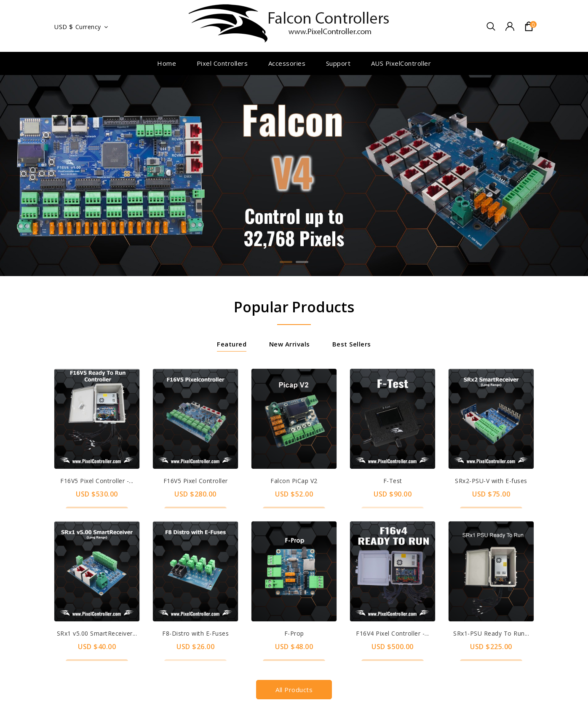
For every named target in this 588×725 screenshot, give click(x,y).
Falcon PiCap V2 (294, 481)
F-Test (393, 481)
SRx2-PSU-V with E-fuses (491, 481)
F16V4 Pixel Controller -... (393, 633)
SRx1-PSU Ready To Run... (491, 633)
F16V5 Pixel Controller (196, 481)
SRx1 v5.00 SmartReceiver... (97, 633)
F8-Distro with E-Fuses (195, 633)
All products (294, 690)
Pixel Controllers (222, 63)
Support (338, 63)
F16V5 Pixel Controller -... (97, 481)
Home (167, 63)
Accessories (287, 63)
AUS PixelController (401, 63)
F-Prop (294, 633)
